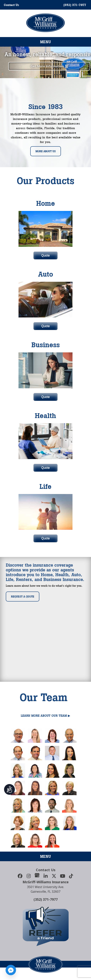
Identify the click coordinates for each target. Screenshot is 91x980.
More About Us (46, 151)
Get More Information (44, 66)
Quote (45, 255)
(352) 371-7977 (46, 899)
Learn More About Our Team (44, 716)
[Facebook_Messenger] (11, 970)
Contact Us (11, 5)
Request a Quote (23, 597)
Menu (45, 42)
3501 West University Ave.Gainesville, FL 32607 (45, 889)
